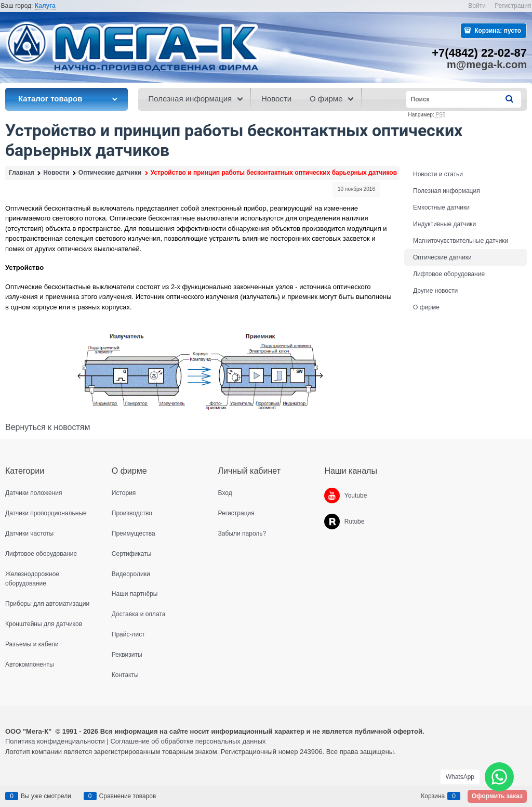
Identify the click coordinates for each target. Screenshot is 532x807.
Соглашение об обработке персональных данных (188, 741)
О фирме (426, 307)
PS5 (440, 115)
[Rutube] (332, 522)
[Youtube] (332, 496)
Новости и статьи (438, 174)
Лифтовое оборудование (449, 274)
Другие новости (435, 291)
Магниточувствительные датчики (461, 241)
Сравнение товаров (128, 796)
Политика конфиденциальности (55, 741)
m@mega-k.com (487, 64)
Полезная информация (447, 191)
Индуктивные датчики (444, 224)
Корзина (433, 796)
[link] (45, 6)
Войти (477, 6)
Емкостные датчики (441, 207)
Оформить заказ (497, 796)
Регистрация (513, 6)
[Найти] (510, 99)
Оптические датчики (442, 257)
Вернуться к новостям (48, 427)
